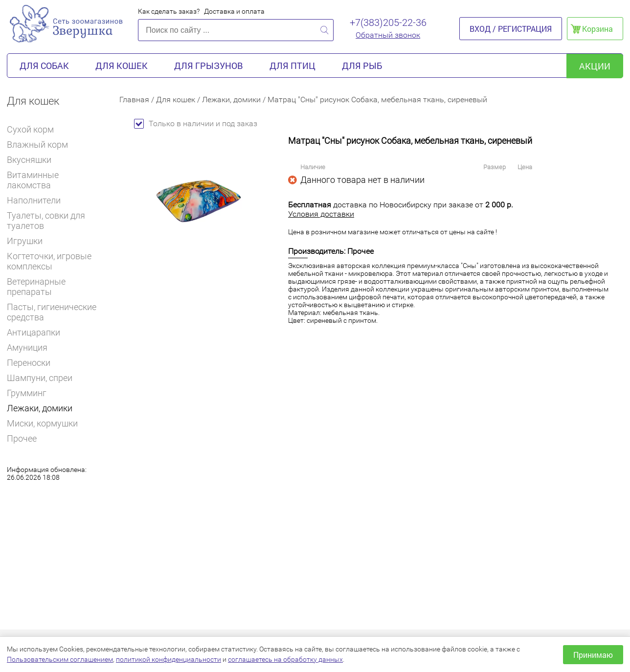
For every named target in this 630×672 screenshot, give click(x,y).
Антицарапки (34, 332)
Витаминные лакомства (56, 180)
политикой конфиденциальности (169, 659)
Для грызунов (209, 66)
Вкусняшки (33, 160)
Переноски (29, 363)
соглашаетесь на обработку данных (285, 659)
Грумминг (31, 393)
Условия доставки (321, 214)
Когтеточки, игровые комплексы (49, 261)
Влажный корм (42, 145)
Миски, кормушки (42, 423)
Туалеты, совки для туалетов (46, 221)
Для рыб (362, 66)
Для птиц (292, 66)
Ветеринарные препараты (56, 287)
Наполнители (38, 200)
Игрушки (29, 241)
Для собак (44, 66)
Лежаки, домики (40, 408)
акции (595, 66)
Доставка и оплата (234, 11)
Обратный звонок (388, 35)
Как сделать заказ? (169, 11)
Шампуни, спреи (40, 378)
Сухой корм (34, 129)
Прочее (22, 438)
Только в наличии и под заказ (196, 123)
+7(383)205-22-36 (388, 22)
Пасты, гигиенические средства (52, 312)
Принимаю (593, 655)
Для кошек (122, 66)
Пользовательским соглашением (60, 659)
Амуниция (27, 347)
